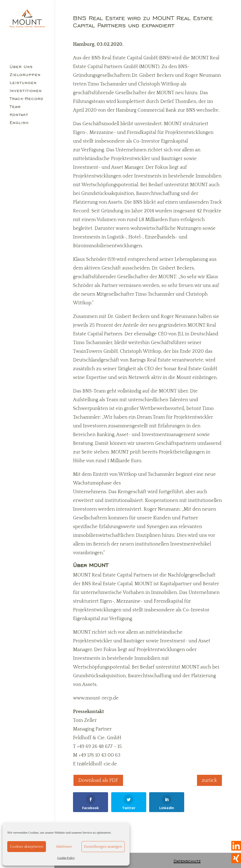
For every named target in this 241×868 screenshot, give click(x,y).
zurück (209, 780)
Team (15, 107)
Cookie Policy (66, 858)
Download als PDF (98, 780)
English (19, 123)
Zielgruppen (25, 75)
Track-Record (26, 99)
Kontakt (19, 115)
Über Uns (21, 67)
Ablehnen (64, 847)
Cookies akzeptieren (27, 847)
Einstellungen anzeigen (103, 847)
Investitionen (26, 91)
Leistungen (23, 83)
